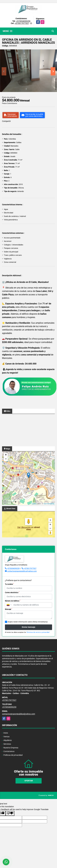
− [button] (6, 459)
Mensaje (9, 609)
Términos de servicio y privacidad (38, 632)
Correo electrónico (12, 592)
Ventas (6, 737)
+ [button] (6, 455)
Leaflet (34, 504)
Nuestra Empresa (11, 748)
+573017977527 (22, 23)
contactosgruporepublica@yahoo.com (22, 571)
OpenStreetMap (49, 504)
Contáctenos (9, 751)
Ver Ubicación (24, 527)
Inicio (6, 733)
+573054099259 (23, 21)
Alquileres (8, 740)
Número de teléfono (13, 601)
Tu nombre (9, 584)
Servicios (7, 744)
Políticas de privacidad (13, 755)
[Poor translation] (10, 813)
